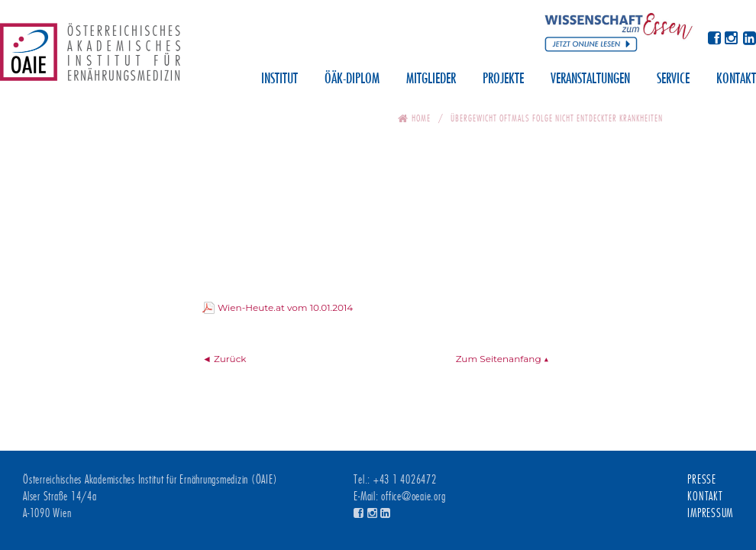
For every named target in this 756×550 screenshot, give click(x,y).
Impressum (710, 513)
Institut (279, 79)
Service (673, 79)
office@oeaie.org (413, 497)
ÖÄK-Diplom (352, 79)
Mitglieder (431, 79)
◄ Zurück (225, 359)
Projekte (503, 79)
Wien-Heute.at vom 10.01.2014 (285, 307)
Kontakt (736, 79)
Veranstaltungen (590, 79)
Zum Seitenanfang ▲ (502, 359)
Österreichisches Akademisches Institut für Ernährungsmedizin (90, 57)
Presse (702, 480)
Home (421, 118)
